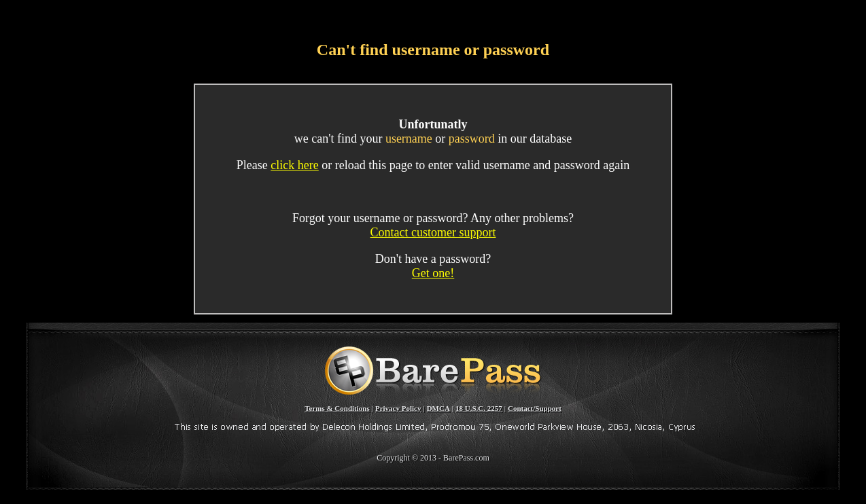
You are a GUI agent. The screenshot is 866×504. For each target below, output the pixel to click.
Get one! (433, 273)
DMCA (438, 408)
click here (294, 165)
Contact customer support (433, 232)
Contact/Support (535, 408)
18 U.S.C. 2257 (479, 408)
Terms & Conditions (337, 408)
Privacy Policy (398, 408)
